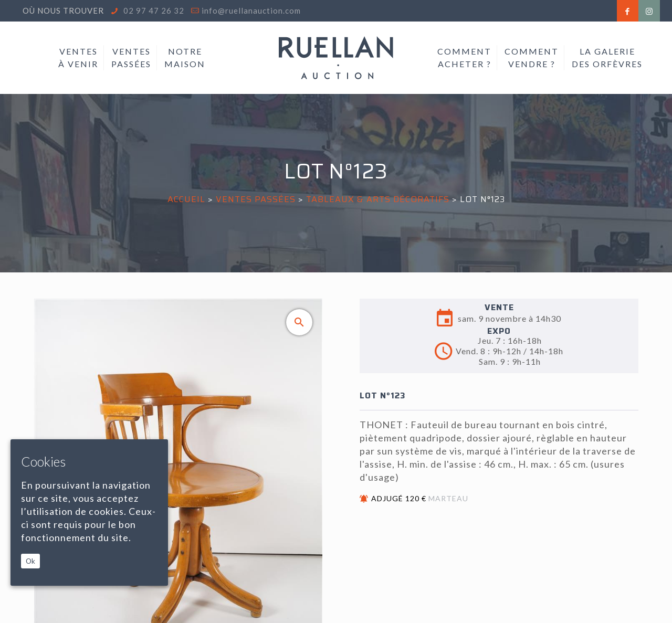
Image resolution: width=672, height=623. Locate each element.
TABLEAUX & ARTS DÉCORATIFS (378, 199)
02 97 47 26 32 (153, 10)
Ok (30, 561)
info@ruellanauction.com (251, 10)
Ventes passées (256, 199)
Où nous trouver (63, 10)
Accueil (186, 199)
